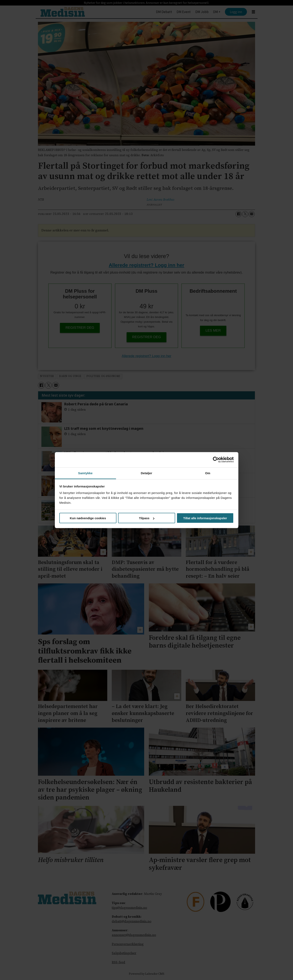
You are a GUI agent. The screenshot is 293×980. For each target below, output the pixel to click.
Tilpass (147, 518)
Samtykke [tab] (85, 473)
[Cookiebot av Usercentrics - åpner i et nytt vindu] (216, 460)
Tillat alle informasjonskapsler (205, 518)
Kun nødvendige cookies (88, 518)
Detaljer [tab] (147, 473)
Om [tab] (208, 473)
